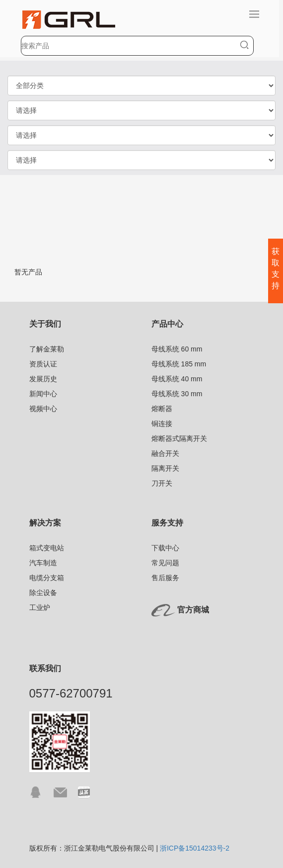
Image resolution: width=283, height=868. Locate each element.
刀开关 (162, 483)
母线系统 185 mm (179, 364)
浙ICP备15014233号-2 (195, 848)
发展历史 (43, 379)
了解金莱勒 (47, 349)
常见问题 (165, 563)
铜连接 (162, 424)
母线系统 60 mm (177, 349)
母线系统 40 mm (177, 379)
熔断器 (162, 409)
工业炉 (40, 608)
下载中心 (165, 548)
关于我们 (45, 324)
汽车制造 (43, 563)
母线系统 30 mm (177, 394)
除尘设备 (43, 593)
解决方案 (45, 523)
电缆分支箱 (47, 578)
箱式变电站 (47, 548)
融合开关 (165, 453)
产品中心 (167, 324)
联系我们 (45, 668)
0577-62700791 (71, 693)
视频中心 (43, 409)
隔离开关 (165, 468)
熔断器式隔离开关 (179, 438)
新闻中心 (43, 394)
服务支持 (167, 523)
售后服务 (165, 578)
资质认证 (43, 364)
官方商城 (193, 610)
